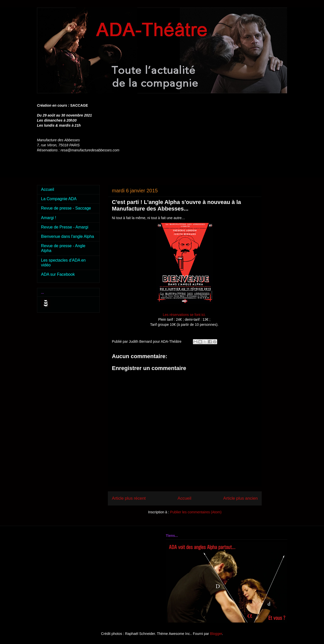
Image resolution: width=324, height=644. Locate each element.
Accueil (185, 498)
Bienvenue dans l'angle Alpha (67, 236)
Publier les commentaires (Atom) (196, 512)
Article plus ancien (240, 498)
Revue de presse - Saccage (66, 208)
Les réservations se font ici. (185, 315)
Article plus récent (129, 498)
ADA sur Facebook (58, 274)
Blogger (216, 634)
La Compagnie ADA (59, 199)
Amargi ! (49, 218)
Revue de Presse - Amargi (65, 227)
